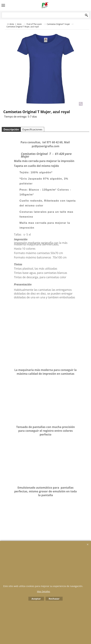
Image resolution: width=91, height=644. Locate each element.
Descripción (11, 129)
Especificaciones (32, 129)
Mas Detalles (43, 591)
